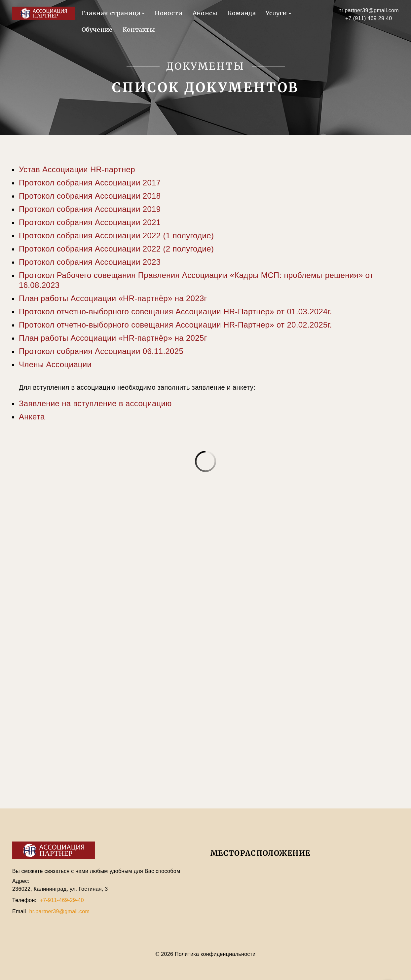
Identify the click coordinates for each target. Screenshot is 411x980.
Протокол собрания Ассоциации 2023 (90, 262)
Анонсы (205, 13)
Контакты (139, 30)
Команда (242, 13)
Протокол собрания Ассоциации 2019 (90, 209)
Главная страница (111, 13)
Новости (168, 13)
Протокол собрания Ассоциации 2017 (90, 183)
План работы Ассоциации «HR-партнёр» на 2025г (113, 338)
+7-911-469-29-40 (62, 900)
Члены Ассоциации (55, 364)
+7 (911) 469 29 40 (369, 18)
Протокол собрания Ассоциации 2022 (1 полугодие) (116, 235)
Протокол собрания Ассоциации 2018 (90, 196)
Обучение (97, 30)
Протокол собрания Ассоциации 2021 (90, 222)
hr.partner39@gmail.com (369, 10)
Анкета (32, 417)
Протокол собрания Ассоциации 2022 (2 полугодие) (116, 249)
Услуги (276, 13)
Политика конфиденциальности (214, 954)
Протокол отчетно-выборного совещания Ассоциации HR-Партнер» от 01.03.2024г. (175, 312)
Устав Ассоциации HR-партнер (77, 169)
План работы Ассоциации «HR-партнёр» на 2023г (113, 298)
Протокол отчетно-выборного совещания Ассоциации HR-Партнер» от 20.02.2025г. (175, 325)
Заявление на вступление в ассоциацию (95, 403)
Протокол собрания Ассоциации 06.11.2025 (101, 351)
